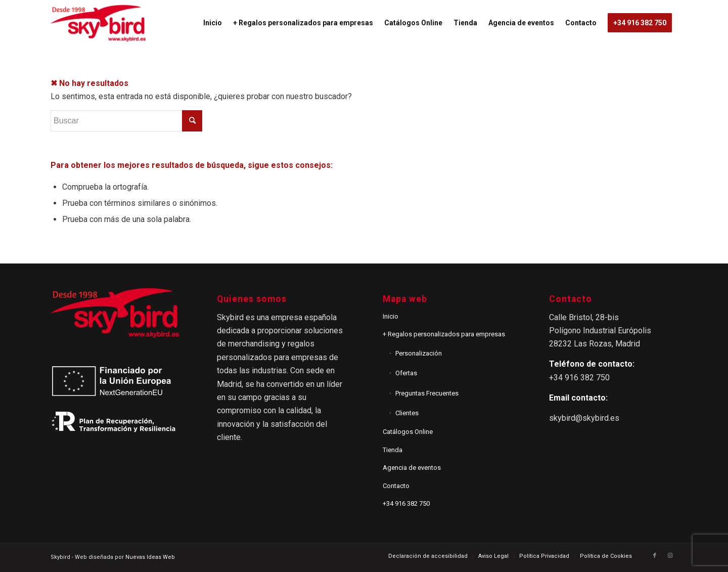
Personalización (419, 353)
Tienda (393, 450)
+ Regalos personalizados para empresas (444, 334)
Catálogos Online (408, 432)
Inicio (391, 316)
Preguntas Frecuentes (427, 393)
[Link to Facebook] (655, 556)
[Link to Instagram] (670, 556)
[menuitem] (213, 23)
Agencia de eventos (412, 468)
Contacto (396, 486)
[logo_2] (98, 23)
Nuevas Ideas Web (150, 557)
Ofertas (406, 373)
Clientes (407, 413)
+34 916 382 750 (406, 503)
